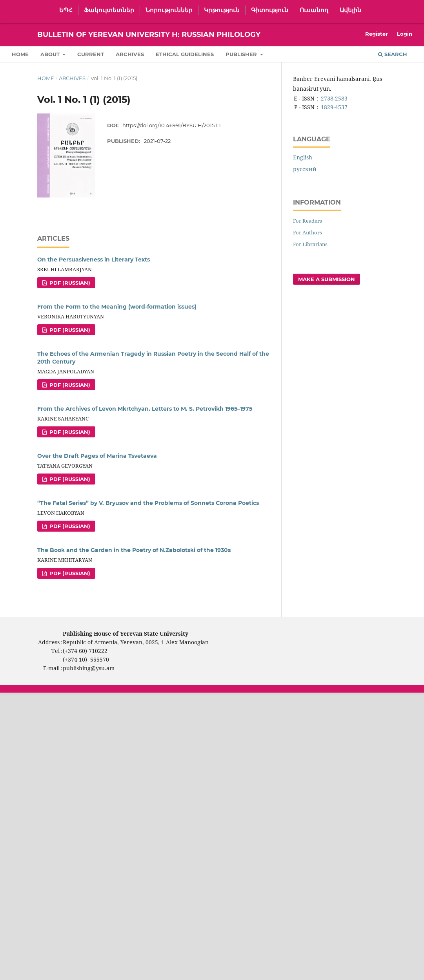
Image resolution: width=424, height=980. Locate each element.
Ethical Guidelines (185, 54)
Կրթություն (222, 10)
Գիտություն (270, 10)
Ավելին (350, 10)
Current (91, 54)
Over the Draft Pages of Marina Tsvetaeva (97, 456)
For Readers (308, 221)
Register (377, 34)
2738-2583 (334, 98)
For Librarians (310, 244)
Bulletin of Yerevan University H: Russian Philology (149, 35)
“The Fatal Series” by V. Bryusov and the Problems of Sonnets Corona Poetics (148, 503)
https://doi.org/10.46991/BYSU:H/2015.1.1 (172, 125)
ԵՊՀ (66, 10)
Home (20, 54)
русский (305, 169)
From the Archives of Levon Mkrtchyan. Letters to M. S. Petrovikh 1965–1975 (145, 409)
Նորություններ (169, 10)
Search (393, 54)
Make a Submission (327, 279)
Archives (130, 54)
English (303, 157)
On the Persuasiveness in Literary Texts (94, 260)
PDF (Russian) (69, 283)
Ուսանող (314, 10)
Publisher (242, 54)
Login (405, 34)
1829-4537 (334, 107)
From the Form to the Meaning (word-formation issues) (117, 307)
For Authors (308, 232)
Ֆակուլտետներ (109, 10)
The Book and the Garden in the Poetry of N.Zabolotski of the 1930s (134, 550)
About (51, 54)
